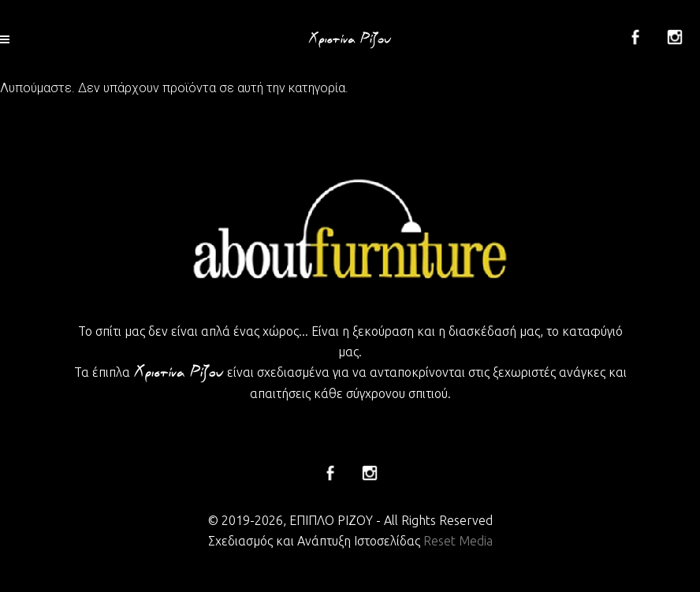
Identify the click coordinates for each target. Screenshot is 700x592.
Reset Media (458, 541)
